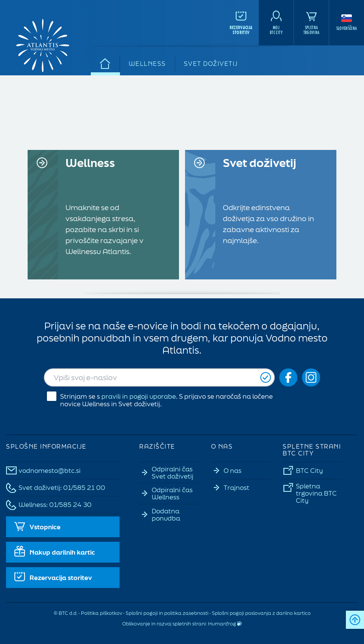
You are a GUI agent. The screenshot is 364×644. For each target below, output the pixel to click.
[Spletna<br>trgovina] (311, 23)
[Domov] (105, 64)
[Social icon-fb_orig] (288, 377)
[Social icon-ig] (311, 377)
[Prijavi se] (266, 378)
